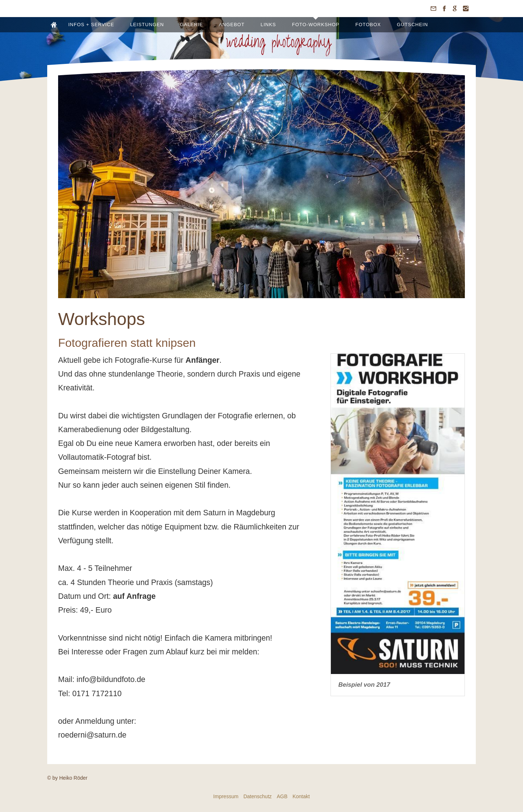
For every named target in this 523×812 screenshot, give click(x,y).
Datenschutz (258, 796)
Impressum (226, 796)
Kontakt (301, 796)
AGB (282, 796)
